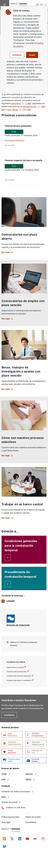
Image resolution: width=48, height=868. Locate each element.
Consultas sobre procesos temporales (20, 676)
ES (43, 5)
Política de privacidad (10, 817)
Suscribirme (9, 715)
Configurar (17, 55)
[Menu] (5, 5)
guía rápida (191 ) (19, 110)
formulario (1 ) (21, 103)
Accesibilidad (31, 822)
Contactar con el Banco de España (18, 792)
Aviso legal (6, 822)
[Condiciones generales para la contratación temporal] (8, 558)
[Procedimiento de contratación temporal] (8, 584)
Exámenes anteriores (15, 141)
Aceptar (32, 55)
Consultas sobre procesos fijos (18, 671)
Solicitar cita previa (11, 802)
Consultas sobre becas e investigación (20, 680)
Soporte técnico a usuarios (16, 667)
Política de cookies (33, 817)
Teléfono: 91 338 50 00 (13, 808)
